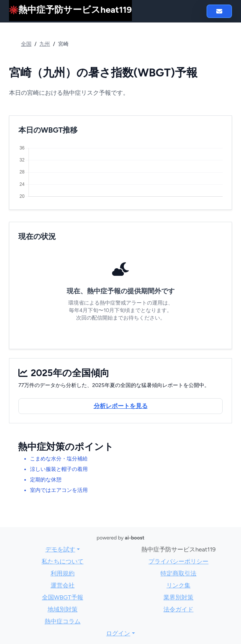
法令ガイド (178, 609)
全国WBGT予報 (63, 597)
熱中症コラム (63, 621)
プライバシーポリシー (178, 561)
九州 (45, 44)
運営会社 (63, 585)
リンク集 (178, 585)
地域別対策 (63, 609)
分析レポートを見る (121, 406)
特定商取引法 (178, 573)
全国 (26, 44)
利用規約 (63, 573)
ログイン (118, 633)
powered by (120, 538)
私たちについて (63, 561)
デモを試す (60, 549)
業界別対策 (178, 597)
